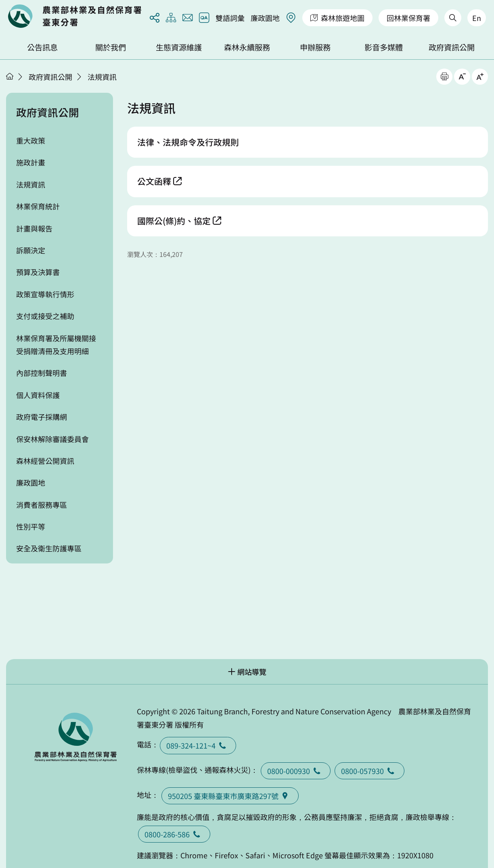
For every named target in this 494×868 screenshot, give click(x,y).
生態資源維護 (179, 47)
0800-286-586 (174, 834)
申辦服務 (315, 47)
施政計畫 (31, 162)
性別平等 (31, 526)
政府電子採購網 (42, 417)
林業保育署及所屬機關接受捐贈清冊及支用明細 (56, 344)
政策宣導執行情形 (45, 294)
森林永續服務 (247, 47)
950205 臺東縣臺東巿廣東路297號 (230, 796)
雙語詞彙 (230, 18)
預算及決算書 (38, 272)
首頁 (10, 76)
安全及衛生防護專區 (49, 548)
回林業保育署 (408, 18)
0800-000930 (296, 771)
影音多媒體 (384, 47)
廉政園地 (265, 18)
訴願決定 (31, 250)
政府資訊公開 (452, 47)
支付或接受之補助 (45, 316)
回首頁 (75, 16)
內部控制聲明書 (42, 373)
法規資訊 (102, 77)
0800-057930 (369, 771)
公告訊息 (42, 47)
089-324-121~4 (198, 745)
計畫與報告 (34, 228)
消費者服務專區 (42, 505)
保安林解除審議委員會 (52, 439)
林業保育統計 (38, 206)
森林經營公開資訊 (45, 461)
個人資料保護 (38, 395)
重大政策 (31, 140)
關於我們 (111, 47)
